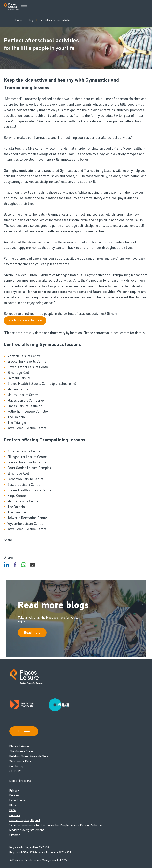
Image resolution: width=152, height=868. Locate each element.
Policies (14, 795)
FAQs (13, 810)
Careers (15, 815)
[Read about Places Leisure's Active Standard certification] (25, 705)
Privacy (14, 790)
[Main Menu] (24, 7)
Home (19, 20)
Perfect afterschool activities (56, 20)
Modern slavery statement (27, 830)
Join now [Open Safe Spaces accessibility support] (24, 731)
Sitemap (15, 835)
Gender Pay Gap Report (25, 820)
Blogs (31, 20)
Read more (32, 633)
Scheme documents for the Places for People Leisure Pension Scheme (56, 825)
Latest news (18, 800)
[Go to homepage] (11, 7)
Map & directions (20, 781)
